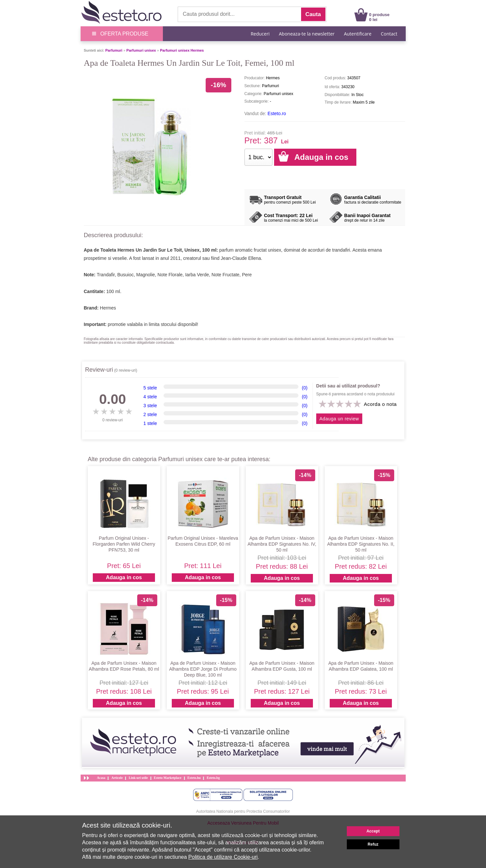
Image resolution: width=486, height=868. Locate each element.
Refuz (373, 844)
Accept (373, 831)
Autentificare (358, 34)
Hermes (108, 308)
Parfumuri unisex (141, 50)
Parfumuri (114, 50)
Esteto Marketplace (168, 778)
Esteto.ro (277, 113)
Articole (117, 778)
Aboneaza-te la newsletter (307, 34)
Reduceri (260, 34)
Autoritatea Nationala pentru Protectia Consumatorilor (243, 811)
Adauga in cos (124, 577)
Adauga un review (339, 419)
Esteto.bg (213, 778)
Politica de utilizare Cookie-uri (223, 857)
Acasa (101, 778)
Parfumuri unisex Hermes (182, 50)
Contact (389, 34)
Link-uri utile (138, 778)
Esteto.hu (194, 778)
